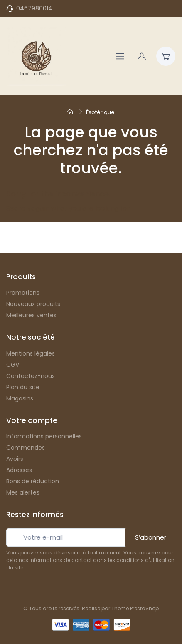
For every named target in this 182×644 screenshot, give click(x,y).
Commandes (26, 448)
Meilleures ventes (31, 315)
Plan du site (23, 387)
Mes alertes (23, 492)
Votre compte (32, 420)
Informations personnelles (44, 436)
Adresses (19, 470)
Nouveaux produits (33, 304)
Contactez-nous (31, 376)
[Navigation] (120, 56)
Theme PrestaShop (135, 608)
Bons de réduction (33, 481)
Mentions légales (31, 353)
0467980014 (34, 8)
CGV (13, 365)
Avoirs (15, 459)
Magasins (20, 398)
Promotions (23, 293)
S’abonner (151, 537)
